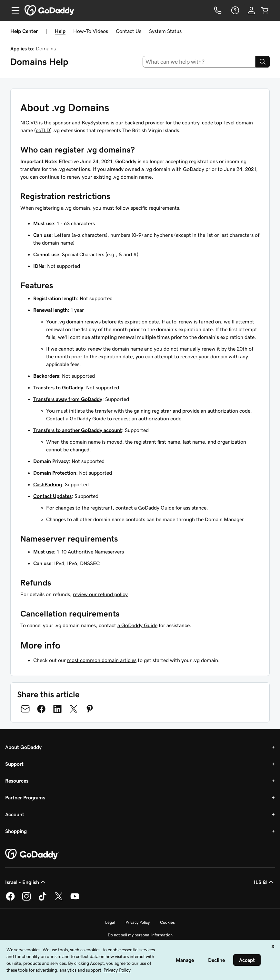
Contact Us (129, 31)
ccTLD (43, 130)
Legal (110, 922)
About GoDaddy (23, 747)
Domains (46, 48)
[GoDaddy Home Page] (32, 854)
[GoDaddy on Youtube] (75, 900)
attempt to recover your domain (191, 356)
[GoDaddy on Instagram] (26, 900)
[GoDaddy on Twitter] (59, 900)
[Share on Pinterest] (90, 709)
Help (60, 31)
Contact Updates (52, 496)
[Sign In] (251, 10)
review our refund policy (100, 594)
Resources (17, 781)
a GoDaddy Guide (86, 418)
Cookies (167, 922)
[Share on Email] (25, 709)
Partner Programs (25, 797)
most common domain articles (102, 660)
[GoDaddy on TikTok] (43, 900)
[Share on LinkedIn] (57, 709)
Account (15, 814)
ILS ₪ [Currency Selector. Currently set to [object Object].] (264, 882)
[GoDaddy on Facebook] (10, 900)
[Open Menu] (13, 10)
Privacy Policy (138, 922)
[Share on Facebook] (41, 709)
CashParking (48, 484)
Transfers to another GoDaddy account (78, 430)
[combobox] (199, 62)
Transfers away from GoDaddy (68, 399)
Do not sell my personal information (140, 935)
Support (14, 764)
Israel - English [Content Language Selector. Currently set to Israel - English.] (26, 882)
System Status (165, 31)
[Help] (235, 10)
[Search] (263, 62)
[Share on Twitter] (74, 709)
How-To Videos (91, 31)
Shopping (16, 831)
